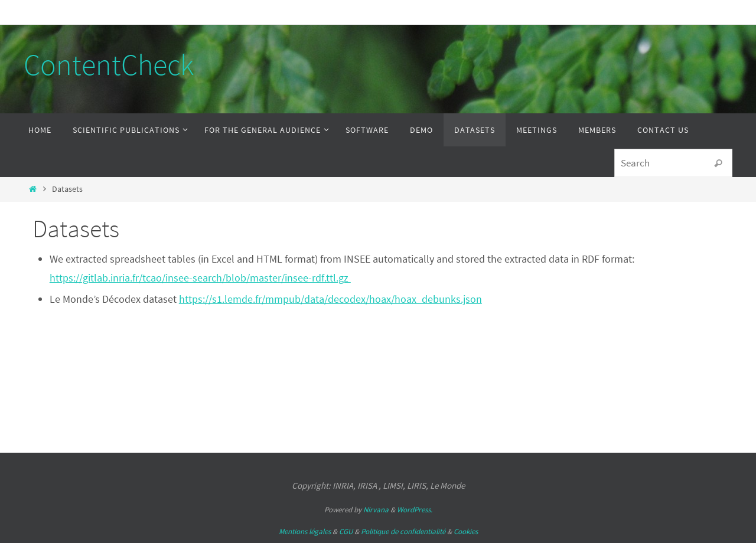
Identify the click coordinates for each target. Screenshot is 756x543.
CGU (346, 531)
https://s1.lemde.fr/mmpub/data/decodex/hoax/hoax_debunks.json (330, 299)
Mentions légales (305, 531)
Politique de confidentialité (403, 531)
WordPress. (415, 510)
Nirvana (376, 510)
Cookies (466, 531)
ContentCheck (109, 65)
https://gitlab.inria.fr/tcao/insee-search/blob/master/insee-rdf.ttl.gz (200, 278)
